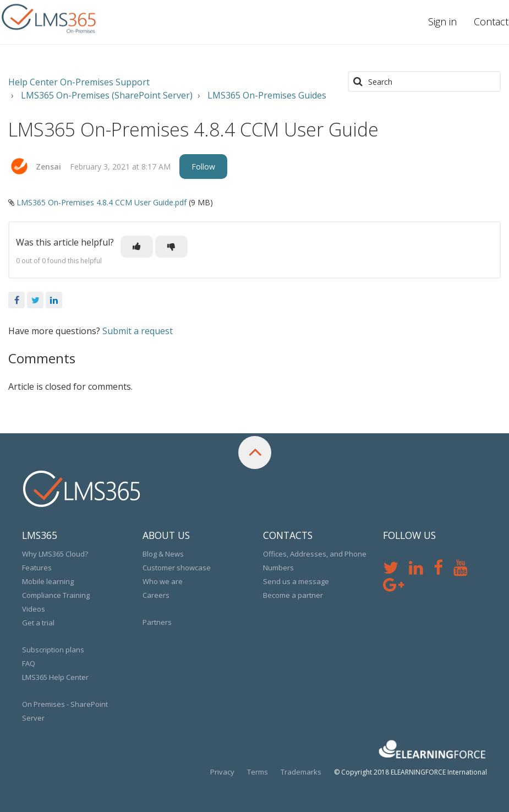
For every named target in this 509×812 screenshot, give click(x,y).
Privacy (222, 772)
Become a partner (293, 595)
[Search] (424, 81)
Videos (34, 609)
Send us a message (296, 581)
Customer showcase (177, 568)
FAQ (29, 663)
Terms (258, 772)
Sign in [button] (442, 21)
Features (37, 568)
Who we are (163, 581)
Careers (156, 595)
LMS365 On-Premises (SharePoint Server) (107, 95)
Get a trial (38, 623)
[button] (137, 247)
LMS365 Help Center (55, 677)
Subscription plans (53, 650)
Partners (157, 622)
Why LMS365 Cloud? (55, 554)
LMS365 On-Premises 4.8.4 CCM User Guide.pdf (102, 202)
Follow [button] (203, 167)
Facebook (17, 300)
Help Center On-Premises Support (79, 82)
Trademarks (301, 772)
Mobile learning (48, 581)
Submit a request (138, 331)
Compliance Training (56, 595)
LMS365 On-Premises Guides (267, 95)
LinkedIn (54, 300)
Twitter (35, 300)
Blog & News (163, 554)
